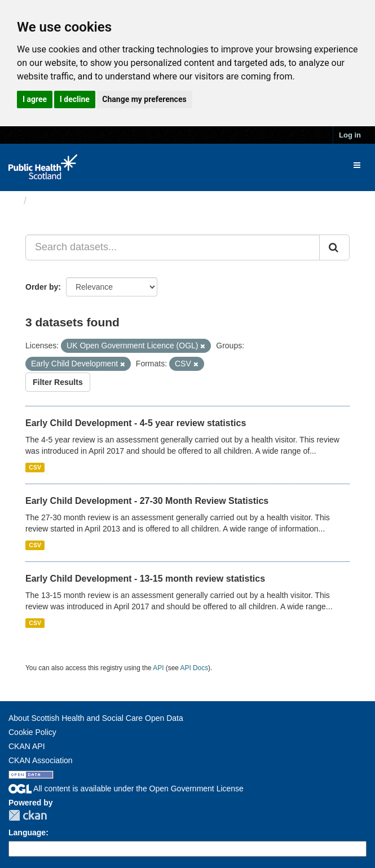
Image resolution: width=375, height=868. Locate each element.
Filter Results (58, 382)
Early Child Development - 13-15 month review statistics (145, 579)
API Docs (195, 668)
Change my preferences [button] (144, 99)
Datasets (53, 201)
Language (27, 832)
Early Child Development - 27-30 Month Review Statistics (147, 501)
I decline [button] (75, 99)
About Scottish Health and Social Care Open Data (96, 718)
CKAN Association (41, 760)
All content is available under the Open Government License (126, 789)
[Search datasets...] (173, 247)
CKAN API (27, 746)
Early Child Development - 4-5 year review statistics (136, 423)
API (158, 668)
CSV (35, 467)
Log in (350, 135)
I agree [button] (35, 99)
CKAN (28, 815)
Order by (42, 287)
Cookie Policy (32, 732)
